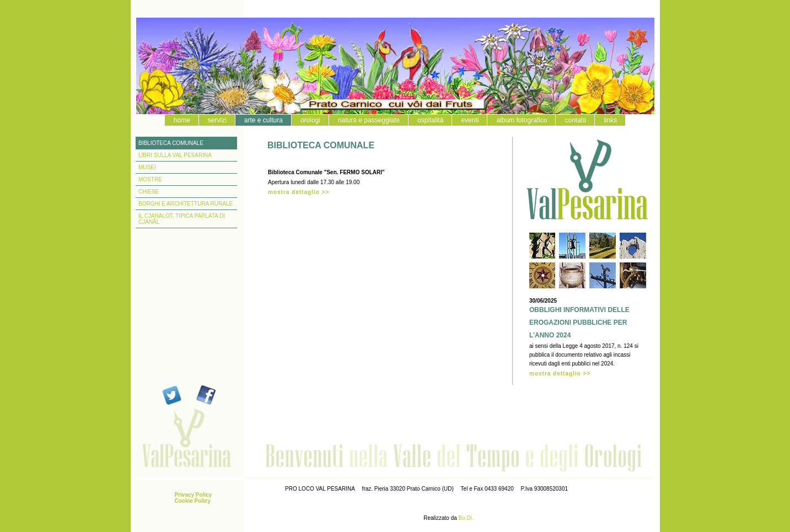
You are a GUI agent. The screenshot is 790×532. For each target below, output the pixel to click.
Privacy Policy (194, 495)
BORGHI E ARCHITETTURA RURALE (186, 204)
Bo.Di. (466, 518)
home (182, 120)
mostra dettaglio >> (299, 192)
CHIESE (149, 192)
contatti (575, 120)
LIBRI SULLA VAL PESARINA (175, 155)
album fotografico (522, 120)
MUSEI (147, 167)
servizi (217, 120)
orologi (310, 120)
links (610, 120)
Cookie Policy (193, 501)
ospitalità (430, 120)
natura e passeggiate (369, 120)
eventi (470, 120)
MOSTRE (150, 179)
